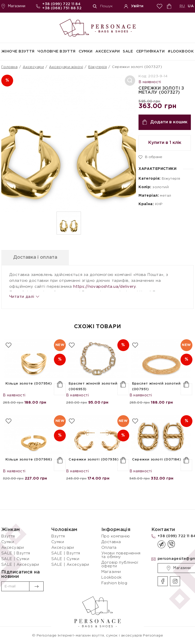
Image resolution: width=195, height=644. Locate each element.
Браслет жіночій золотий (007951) (156, 386)
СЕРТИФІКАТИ (151, 51)
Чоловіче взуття (56, 51)
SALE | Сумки (15, 559)
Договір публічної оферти (120, 564)
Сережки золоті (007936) (94, 460)
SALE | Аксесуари (20, 565)
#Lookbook (181, 51)
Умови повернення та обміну (121, 555)
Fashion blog (114, 583)
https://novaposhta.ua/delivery (105, 287)
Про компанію (116, 536)
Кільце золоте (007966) (29, 460)
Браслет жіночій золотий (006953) (93, 386)
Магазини (13, 6)
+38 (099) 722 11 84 (61, 4)
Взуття (8, 536)
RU (182, 6)
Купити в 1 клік (165, 143)
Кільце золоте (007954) (29, 384)
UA (191, 6)
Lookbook (111, 577)
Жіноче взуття (18, 51)
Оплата (109, 548)
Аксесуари (108, 51)
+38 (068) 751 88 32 (62, 8)
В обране (150, 157)
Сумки (86, 51)
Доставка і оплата (35, 257)
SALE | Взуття (16, 553)
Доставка (111, 542)
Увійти (134, 6)
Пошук (103, 6)
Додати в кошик (165, 122)
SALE (128, 51)
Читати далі (24, 297)
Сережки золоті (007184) (157, 460)
